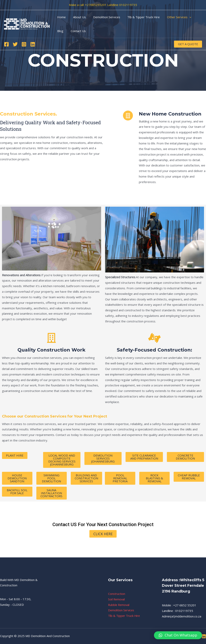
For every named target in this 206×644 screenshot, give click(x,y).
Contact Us (64, 31)
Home (61, 17)
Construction (117, 594)
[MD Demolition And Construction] (27, 24)
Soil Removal (117, 599)
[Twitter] (15, 44)
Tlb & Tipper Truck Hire (139, 17)
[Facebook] (6, 44)
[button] (178, 635)
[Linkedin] (33, 44)
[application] (183, 17)
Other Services (173, 17)
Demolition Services (103, 17)
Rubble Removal (119, 605)
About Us (77, 17)
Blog (194, 17)
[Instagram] (24, 44)
